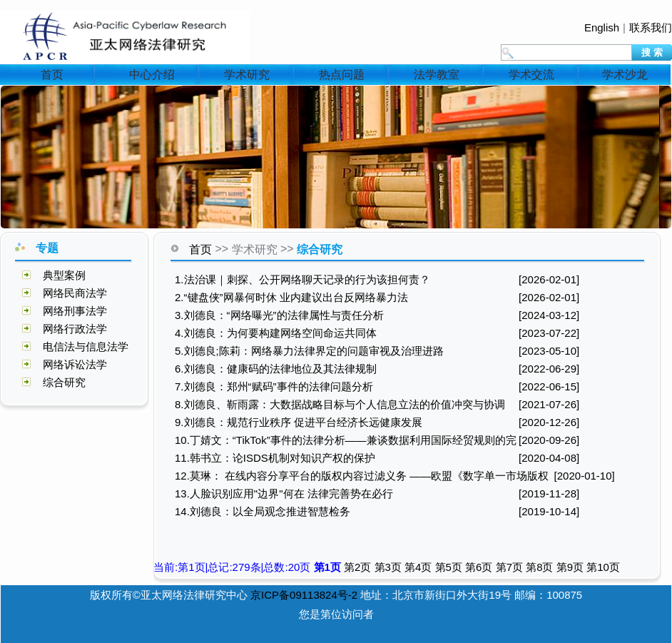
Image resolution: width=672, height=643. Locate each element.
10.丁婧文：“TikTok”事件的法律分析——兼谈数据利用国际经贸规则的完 (346, 440)
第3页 (390, 567)
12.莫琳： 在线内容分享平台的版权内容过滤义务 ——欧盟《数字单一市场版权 (362, 476)
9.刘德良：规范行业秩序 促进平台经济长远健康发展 (299, 422)
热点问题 (342, 75)
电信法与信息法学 (86, 346)
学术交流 (531, 75)
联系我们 (651, 27)
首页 (52, 75)
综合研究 (64, 382)
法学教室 (437, 75)
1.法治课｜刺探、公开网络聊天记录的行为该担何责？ (302, 279)
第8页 (541, 567)
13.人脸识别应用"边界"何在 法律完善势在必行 (284, 493)
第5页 (450, 567)
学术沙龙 (625, 75)
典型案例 (64, 275)
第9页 (572, 567)
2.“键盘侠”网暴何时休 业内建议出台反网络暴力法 (291, 297)
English (602, 27)
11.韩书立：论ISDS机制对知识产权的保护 (275, 458)
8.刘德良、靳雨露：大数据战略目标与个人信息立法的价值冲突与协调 (340, 404)
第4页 (420, 567)
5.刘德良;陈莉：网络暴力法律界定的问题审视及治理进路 (309, 351)
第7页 (511, 567)
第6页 (480, 567)
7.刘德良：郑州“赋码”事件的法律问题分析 (274, 386)
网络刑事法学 (75, 311)
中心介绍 (152, 75)
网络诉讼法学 (75, 364)
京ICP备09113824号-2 (304, 595)
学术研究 (247, 75)
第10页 (603, 567)
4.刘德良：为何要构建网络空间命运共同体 (276, 333)
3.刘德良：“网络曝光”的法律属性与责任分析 (279, 315)
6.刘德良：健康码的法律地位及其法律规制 (276, 369)
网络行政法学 (75, 329)
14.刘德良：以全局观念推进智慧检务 (263, 511)
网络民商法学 (75, 293)
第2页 (359, 567)
